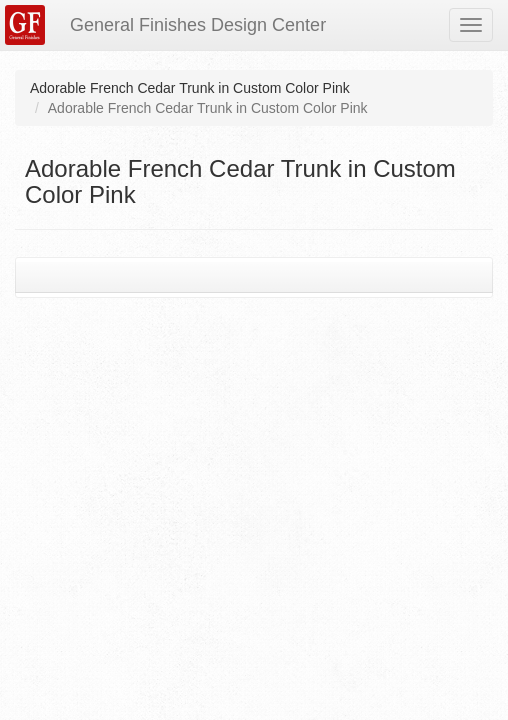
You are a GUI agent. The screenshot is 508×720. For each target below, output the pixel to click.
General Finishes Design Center (198, 25)
